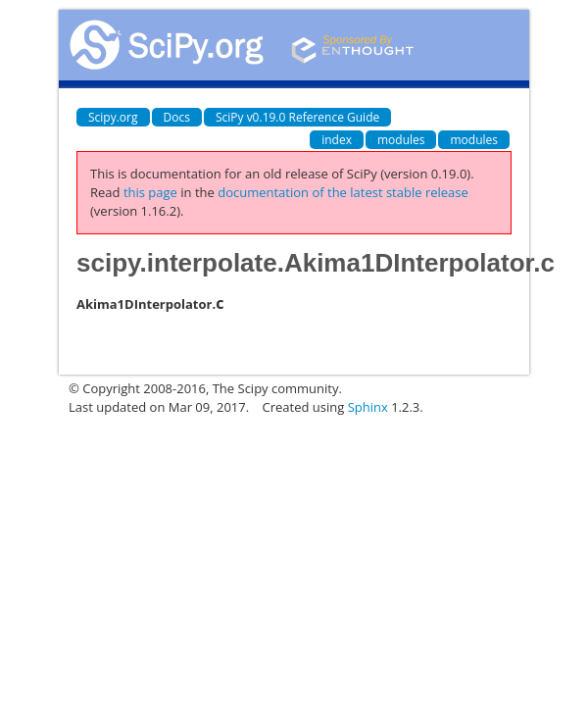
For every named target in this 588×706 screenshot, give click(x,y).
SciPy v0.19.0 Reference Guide (297, 117)
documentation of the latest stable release (343, 192)
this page (150, 192)
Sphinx (368, 407)
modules (401, 140)
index (337, 140)
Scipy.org (113, 117)
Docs (177, 117)
